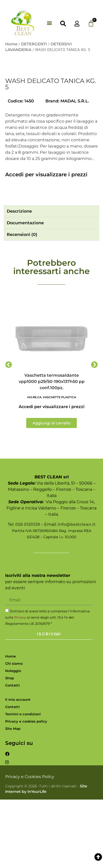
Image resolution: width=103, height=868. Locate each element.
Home (11, 44)
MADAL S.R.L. (75, 169)
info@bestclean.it (77, 593)
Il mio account (18, 768)
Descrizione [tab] (19, 280)
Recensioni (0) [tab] (22, 303)
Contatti (12, 754)
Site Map (13, 797)
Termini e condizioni (23, 783)
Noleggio (13, 739)
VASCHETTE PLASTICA (59, 466)
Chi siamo (14, 732)
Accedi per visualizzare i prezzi (46, 243)
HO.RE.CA (34, 466)
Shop (10, 746)
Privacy (20, 686)
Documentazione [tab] (25, 292)
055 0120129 (28, 593)
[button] (50, 23)
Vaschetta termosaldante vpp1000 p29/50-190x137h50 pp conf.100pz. (52, 450)
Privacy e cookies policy (26, 790)
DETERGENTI (34, 44)
